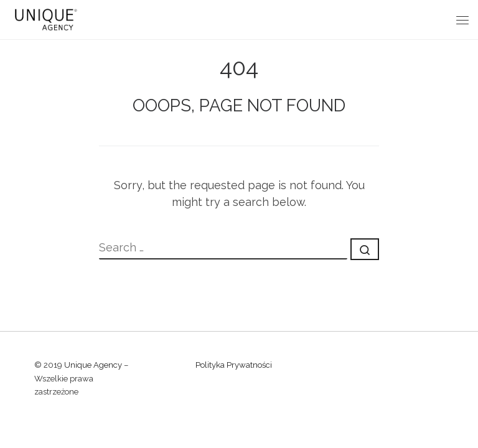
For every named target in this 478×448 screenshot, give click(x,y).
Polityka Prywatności (234, 365)
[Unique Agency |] (44, 18)
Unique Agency (93, 365)
